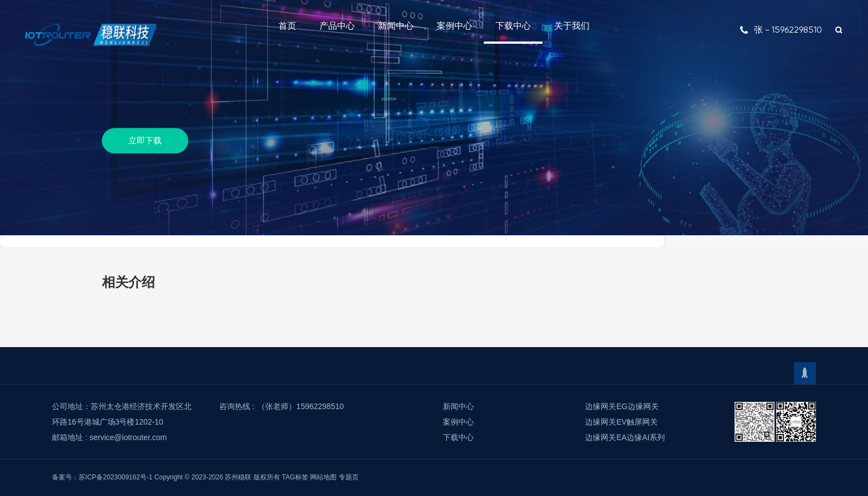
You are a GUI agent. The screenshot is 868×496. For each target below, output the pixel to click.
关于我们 (572, 26)
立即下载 (145, 140)
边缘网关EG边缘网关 (622, 406)
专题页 (349, 477)
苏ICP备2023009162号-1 (115, 477)
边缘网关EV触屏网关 (621, 422)
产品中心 (337, 26)
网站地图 (323, 477)
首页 (287, 26)
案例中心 (454, 26)
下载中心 (513, 26)
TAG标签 (295, 477)
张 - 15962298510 (781, 30)
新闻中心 (396, 26)
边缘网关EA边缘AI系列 (625, 437)
